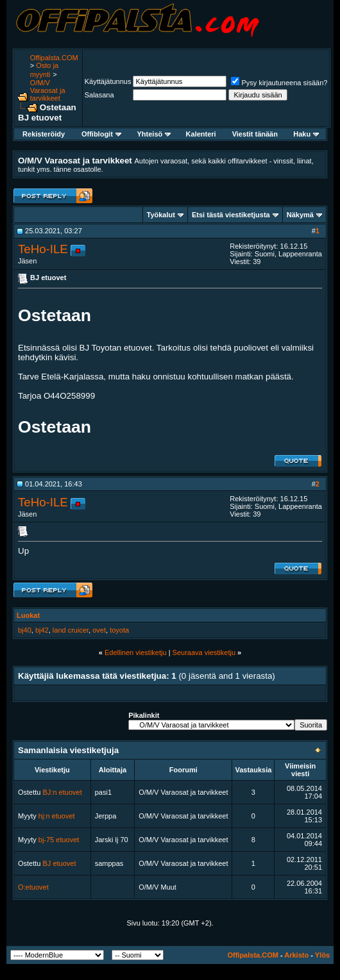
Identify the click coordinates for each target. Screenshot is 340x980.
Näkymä (300, 215)
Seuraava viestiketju (204, 652)
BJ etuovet (60, 863)
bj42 (42, 630)
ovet (99, 630)
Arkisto (296, 955)
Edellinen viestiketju (136, 652)
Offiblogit (101, 134)
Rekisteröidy (44, 134)
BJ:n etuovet (63, 792)
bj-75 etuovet (59, 840)
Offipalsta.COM (54, 58)
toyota (119, 630)
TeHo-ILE (43, 249)
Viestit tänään (255, 134)
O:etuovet (33, 887)
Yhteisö (154, 134)
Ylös (322, 955)
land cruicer (71, 630)
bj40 (25, 630)
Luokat (28, 615)
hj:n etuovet (57, 816)
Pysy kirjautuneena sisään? (279, 83)
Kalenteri (201, 134)
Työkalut (161, 215)
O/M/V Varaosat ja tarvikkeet (48, 90)
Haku (306, 134)
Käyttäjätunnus (108, 81)
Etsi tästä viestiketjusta (231, 215)
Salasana (99, 95)
